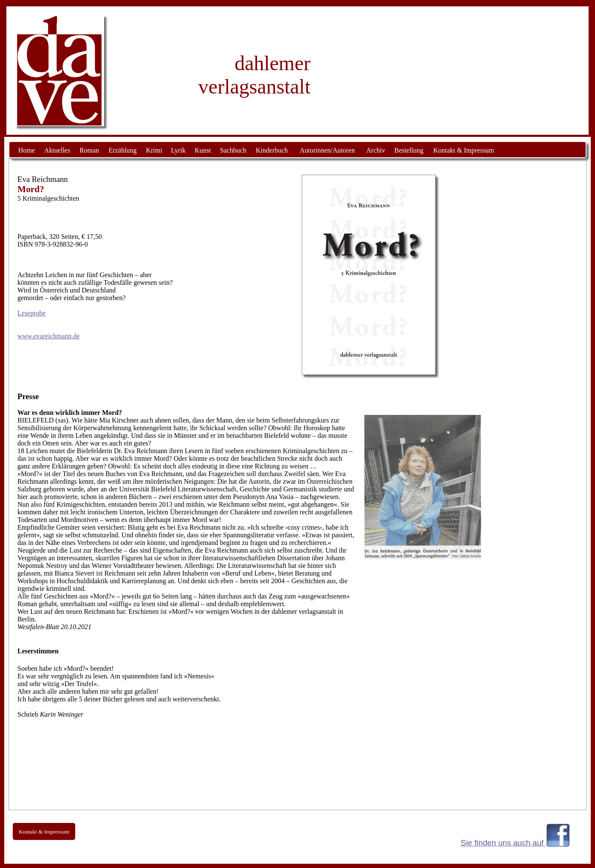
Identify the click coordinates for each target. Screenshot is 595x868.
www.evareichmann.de (48, 336)
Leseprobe (32, 313)
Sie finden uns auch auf (503, 843)
